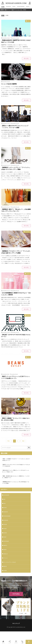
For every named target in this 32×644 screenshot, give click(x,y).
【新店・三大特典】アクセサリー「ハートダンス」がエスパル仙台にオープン (16, 460)
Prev (9, 441)
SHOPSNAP (6, 541)
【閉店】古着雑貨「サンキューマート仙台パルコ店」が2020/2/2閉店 (15, 419)
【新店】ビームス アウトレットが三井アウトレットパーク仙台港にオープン (15, 377)
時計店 (29, 65)
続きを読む (26, 58)
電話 (22, 642)
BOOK (5, 508)
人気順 (7, 15)
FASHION (8, 7)
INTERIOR (6, 520)
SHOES (5, 533)
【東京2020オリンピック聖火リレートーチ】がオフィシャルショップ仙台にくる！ (16, 471)
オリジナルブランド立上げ (10, 562)
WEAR (29, 21)
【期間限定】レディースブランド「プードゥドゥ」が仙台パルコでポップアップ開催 (16, 168)
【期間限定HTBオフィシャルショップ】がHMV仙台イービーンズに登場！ (16, 483)
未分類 (5, 571)
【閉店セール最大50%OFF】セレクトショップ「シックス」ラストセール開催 (15, 127)
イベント (6, 558)
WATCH (5, 545)
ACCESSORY (27, 232)
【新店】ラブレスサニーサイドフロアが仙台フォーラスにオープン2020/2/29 (16, 465)
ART (4, 499)
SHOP (14, 7)
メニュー (16, 642)
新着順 (3, 15)
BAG (29, 190)
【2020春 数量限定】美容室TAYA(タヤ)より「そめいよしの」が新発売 (16, 294)
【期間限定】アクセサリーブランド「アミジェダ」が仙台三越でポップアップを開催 (16, 252)
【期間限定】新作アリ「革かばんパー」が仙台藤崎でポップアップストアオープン (16, 210)
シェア (10, 642)
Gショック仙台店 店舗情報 (9, 84)
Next (23, 441)
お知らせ (6, 554)
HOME (3, 7)
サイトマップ (16, 623)
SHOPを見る (16, 594)
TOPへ (29, 642)
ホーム (3, 642)
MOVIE (5, 524)
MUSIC (28, 7)
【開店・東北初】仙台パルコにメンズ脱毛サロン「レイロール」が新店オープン (16, 477)
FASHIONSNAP (21, 7)
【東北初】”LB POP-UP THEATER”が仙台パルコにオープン (16, 336)
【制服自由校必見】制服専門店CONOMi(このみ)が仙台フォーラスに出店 (16, 41)
